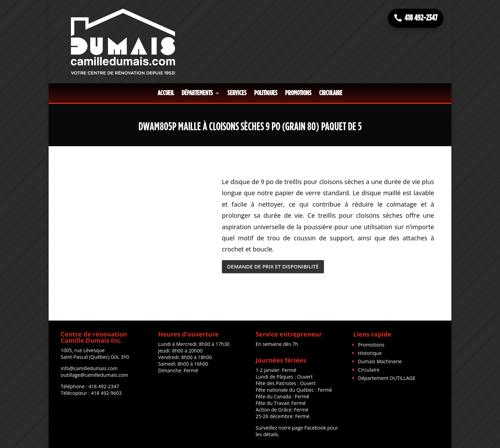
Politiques (266, 93)
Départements (197, 93)
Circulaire (331, 93)
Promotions (298, 93)
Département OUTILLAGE (387, 378)
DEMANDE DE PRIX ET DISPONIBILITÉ (273, 266)
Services (237, 93)
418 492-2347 (421, 18)
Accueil (166, 93)
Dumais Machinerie (380, 361)
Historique (370, 353)
